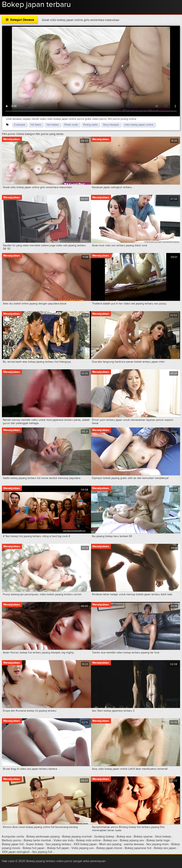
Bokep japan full (13, 844)
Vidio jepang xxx (83, 848)
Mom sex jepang (110, 844)
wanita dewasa (134, 844)
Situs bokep (163, 837)
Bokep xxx (110, 840)
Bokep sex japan (165, 848)
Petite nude (71, 125)
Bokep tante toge (158, 840)
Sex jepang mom (157, 844)
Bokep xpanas (143, 837)
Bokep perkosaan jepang (43, 837)
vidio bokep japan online (139, 125)
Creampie (20, 125)
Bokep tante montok (37, 840)
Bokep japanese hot (138, 848)
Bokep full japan (58, 848)
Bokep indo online (89, 840)
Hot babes (53, 125)
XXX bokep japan (85, 844)
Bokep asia (124, 837)
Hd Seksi (36, 125)
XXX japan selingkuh (16, 852)
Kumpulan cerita (13, 837)
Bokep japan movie (109, 848)
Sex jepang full (42, 852)
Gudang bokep (104, 837)
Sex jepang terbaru (58, 844)
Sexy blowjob (111, 125)
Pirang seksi (91, 125)
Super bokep (35, 844)
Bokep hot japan (34, 848)
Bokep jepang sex (132, 840)
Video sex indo (64, 840)
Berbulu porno (12, 840)
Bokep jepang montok (77, 837)
